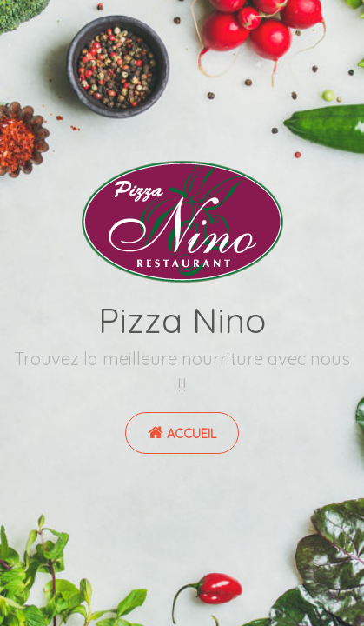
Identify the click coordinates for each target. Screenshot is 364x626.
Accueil (182, 433)
